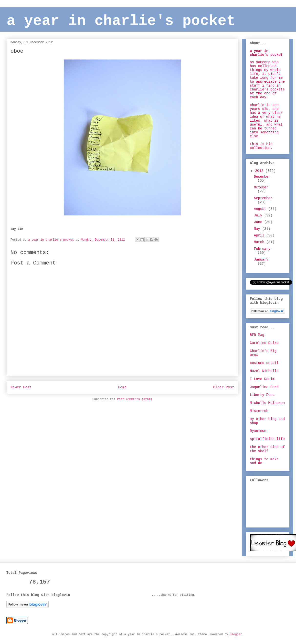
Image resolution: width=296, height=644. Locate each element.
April (260, 235)
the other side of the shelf (267, 449)
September (263, 198)
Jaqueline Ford (264, 387)
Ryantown (258, 431)
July (259, 215)
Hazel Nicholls (264, 371)
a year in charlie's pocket (121, 21)
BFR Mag (257, 335)
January (261, 260)
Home (122, 387)
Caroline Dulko (264, 343)
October (261, 187)
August (261, 209)
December (262, 177)
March (260, 242)
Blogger (236, 634)
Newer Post (21, 387)
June (259, 222)
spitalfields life (267, 439)
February (262, 249)
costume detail (264, 363)
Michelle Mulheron (267, 403)
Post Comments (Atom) (135, 399)
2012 (260, 171)
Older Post (224, 387)
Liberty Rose (262, 395)
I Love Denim (262, 379)
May (258, 229)
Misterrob (259, 411)
